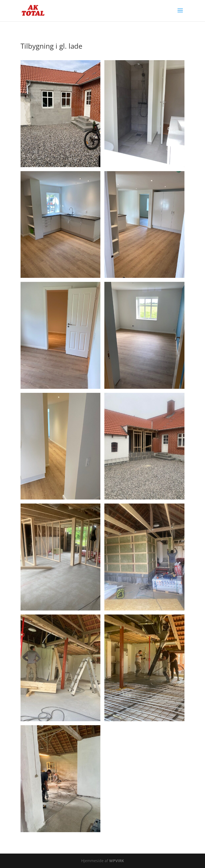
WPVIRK (117, 861)
